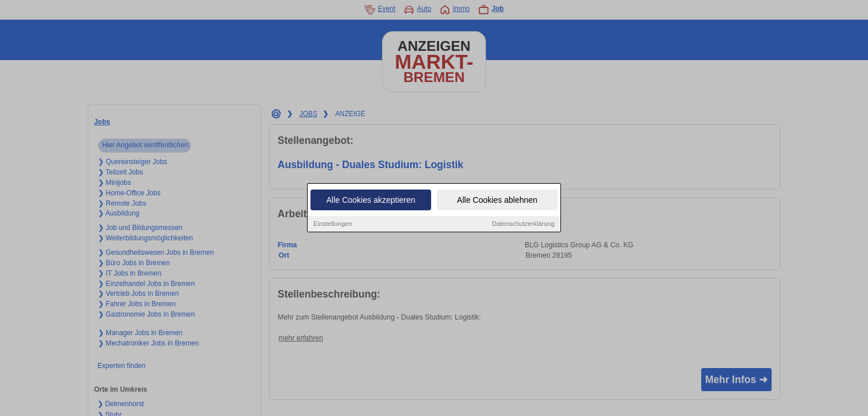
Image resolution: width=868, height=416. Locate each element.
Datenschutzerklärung (523, 224)
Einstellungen (333, 224)
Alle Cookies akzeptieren (371, 200)
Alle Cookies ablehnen (497, 200)
